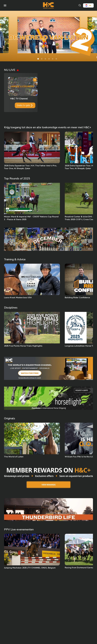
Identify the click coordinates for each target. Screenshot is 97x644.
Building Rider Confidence (77, 298)
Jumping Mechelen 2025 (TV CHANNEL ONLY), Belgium (30, 568)
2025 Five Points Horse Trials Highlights (23, 346)
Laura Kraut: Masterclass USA (18, 298)
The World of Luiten (14, 457)
